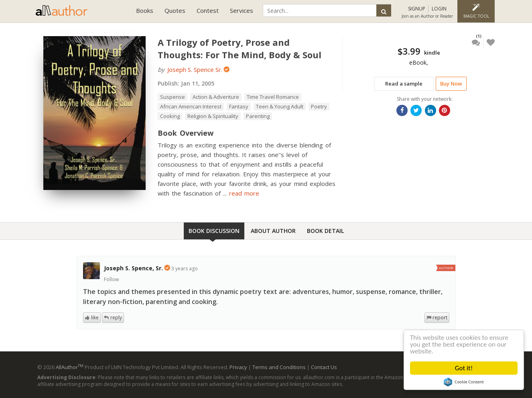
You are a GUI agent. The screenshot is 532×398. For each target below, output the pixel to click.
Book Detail (325, 231)
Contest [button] (208, 10)
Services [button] (242, 10)
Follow (111, 279)
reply (116, 317)
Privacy (238, 367)
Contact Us (324, 367)
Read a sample (404, 84)
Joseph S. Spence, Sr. (133, 268)
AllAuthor (70, 367)
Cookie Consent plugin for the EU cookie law (464, 382)
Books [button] (145, 10)
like (95, 317)
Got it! (464, 368)
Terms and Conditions (279, 367)
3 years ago (185, 268)
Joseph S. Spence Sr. (195, 69)
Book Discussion (214, 231)
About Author (273, 231)
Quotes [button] (175, 10)
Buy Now (451, 84)
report (440, 317)
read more (244, 193)
